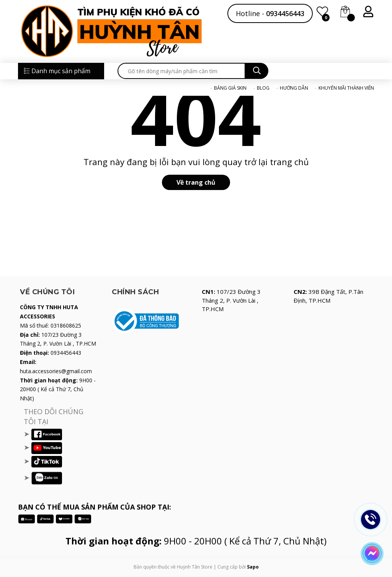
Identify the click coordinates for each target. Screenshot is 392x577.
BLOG (263, 88)
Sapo (253, 567)
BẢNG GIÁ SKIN (230, 88)
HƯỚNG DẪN (294, 88)
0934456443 (285, 13)
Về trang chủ (196, 182)
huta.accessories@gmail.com (56, 371)
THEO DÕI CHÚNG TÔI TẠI (54, 416)
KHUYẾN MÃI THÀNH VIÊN (346, 88)
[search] (181, 71)
